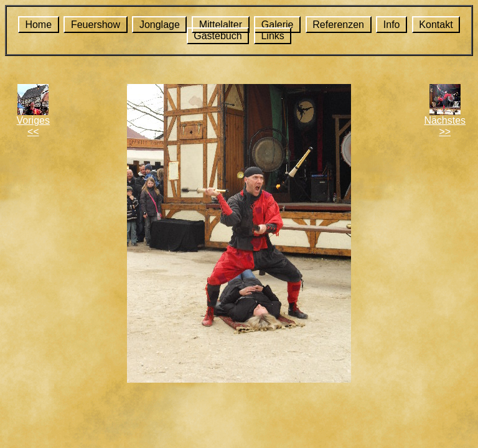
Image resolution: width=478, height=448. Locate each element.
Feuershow (96, 25)
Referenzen (338, 25)
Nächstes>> (445, 126)
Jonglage (160, 25)
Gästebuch (218, 36)
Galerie (278, 25)
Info (392, 25)
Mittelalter (221, 25)
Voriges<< (33, 126)
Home (38, 25)
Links (272, 36)
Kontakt (436, 25)
